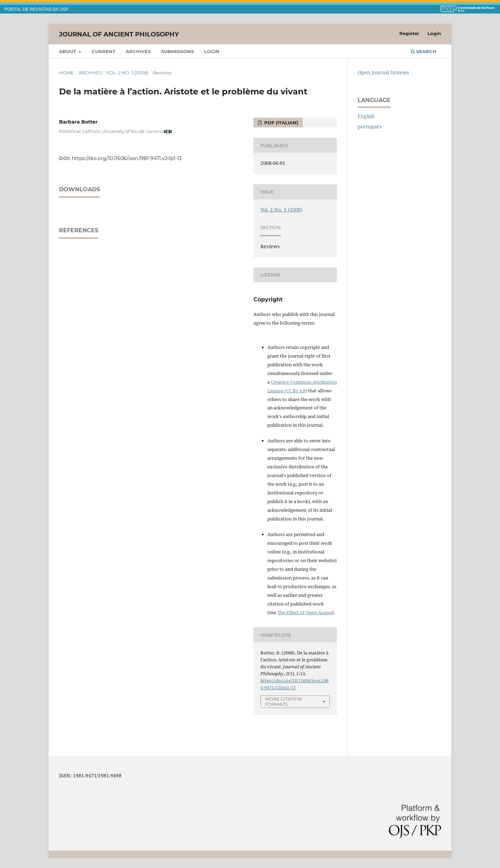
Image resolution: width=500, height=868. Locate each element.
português (370, 127)
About (68, 51)
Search (424, 51)
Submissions (177, 51)
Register (409, 33)
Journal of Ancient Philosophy (119, 34)
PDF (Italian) (281, 123)
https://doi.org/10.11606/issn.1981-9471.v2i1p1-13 (127, 158)
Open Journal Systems (383, 72)
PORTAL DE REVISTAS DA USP (36, 9)
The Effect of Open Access (305, 612)
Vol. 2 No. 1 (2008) (127, 73)
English (366, 116)
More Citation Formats (284, 702)
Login (212, 51)
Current (103, 51)
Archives (138, 51)
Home (66, 73)
